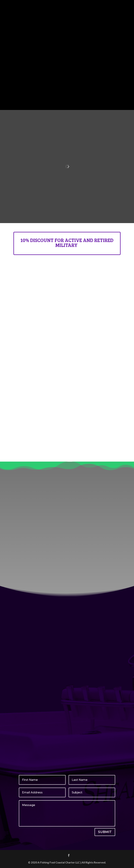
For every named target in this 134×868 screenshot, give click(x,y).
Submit (105, 832)
